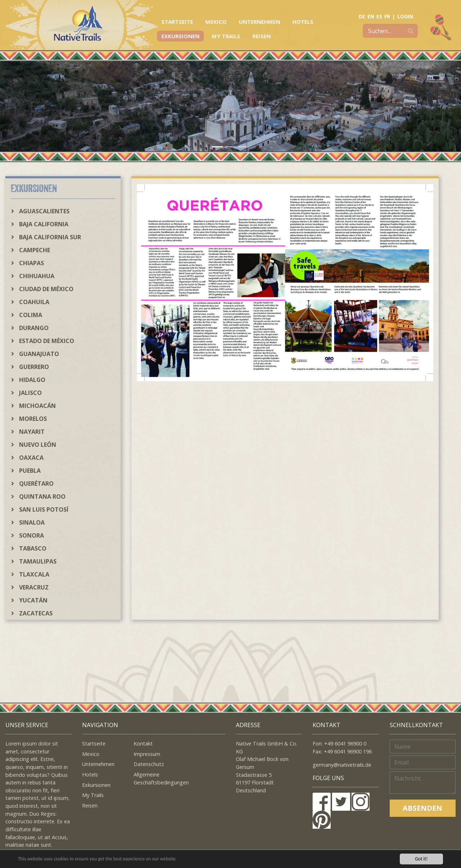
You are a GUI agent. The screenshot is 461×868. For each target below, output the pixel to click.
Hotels (303, 22)
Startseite (177, 22)
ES (379, 16)
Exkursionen (180, 36)
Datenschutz (149, 764)
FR (387, 16)
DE (362, 16)
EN (371, 16)
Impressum (147, 754)
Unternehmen (259, 22)
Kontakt (143, 744)
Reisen (262, 36)
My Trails (226, 36)
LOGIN (405, 16)
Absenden (422, 808)
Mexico (216, 22)
